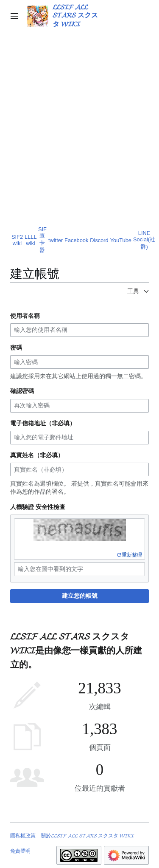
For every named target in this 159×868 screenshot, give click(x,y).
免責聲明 (20, 851)
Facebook (76, 240)
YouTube (121, 240)
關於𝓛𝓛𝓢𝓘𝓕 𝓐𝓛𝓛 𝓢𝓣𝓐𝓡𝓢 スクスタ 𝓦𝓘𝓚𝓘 (87, 836)
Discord (99, 240)
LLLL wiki (31, 240)
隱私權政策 (23, 836)
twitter (56, 240)
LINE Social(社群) (144, 240)
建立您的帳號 (80, 596)
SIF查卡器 (42, 240)
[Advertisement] (79, 135)
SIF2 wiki (17, 240)
